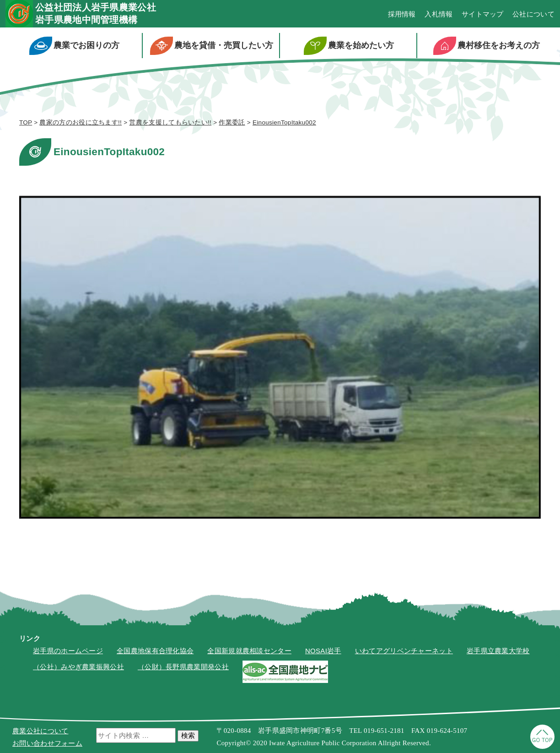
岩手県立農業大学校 (498, 651)
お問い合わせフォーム (47, 743)
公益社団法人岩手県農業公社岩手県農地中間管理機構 (96, 14)
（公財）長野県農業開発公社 (183, 667)
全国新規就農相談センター (249, 651)
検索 (188, 735)
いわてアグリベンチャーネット (404, 651)
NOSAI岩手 (323, 651)
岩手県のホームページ (68, 651)
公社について (533, 14)
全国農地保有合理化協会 (155, 651)
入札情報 (439, 14)
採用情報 (402, 14)
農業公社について (40, 731)
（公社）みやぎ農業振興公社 (78, 667)
